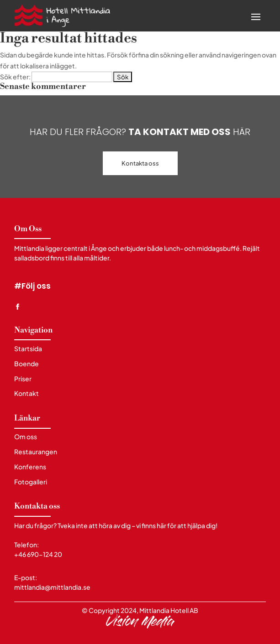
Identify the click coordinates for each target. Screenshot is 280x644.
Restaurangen (36, 452)
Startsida (28, 349)
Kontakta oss (140, 163)
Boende (26, 364)
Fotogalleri (31, 482)
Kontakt (26, 393)
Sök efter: (15, 77)
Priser (23, 379)
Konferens (30, 467)
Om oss (26, 437)
